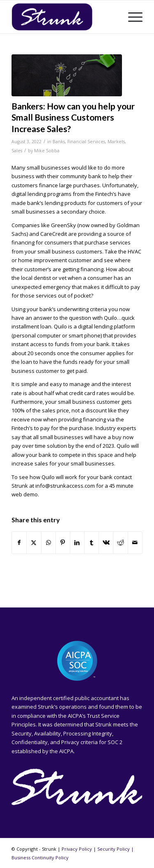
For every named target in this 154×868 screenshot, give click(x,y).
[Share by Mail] (135, 542)
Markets (116, 142)
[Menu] (131, 17)
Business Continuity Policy (40, 858)
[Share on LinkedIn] (77, 542)
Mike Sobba (47, 151)
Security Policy (114, 849)
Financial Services (86, 142)
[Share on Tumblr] (92, 542)
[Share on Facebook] (19, 542)
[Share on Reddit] (120, 542)
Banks (59, 142)
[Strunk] (64, 17)
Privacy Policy (77, 849)
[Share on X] (34, 542)
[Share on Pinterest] (63, 542)
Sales (17, 151)
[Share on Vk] (106, 542)
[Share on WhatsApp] (48, 542)
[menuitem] (131, 17)
